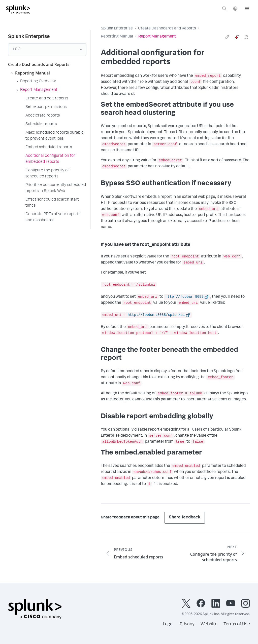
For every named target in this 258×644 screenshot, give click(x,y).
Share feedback (185, 518)
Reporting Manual (117, 37)
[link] (227, 37)
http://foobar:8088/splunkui (156, 315)
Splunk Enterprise (117, 29)
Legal (168, 624)
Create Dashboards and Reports (167, 29)
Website (209, 624)
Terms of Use (237, 624)
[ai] (237, 37)
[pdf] (246, 37)
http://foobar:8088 (185, 297)
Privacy (187, 624)
